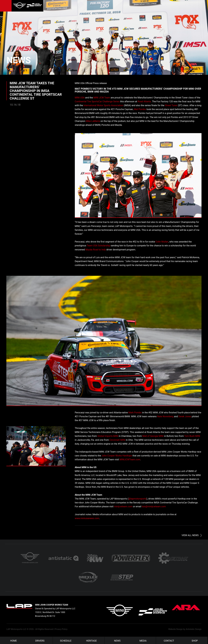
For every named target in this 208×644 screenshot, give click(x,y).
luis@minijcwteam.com (154, 506)
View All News (190, 531)
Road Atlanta (144, 101)
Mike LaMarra (93, 121)
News (24, 59)
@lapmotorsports (137, 499)
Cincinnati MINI (117, 440)
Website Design (175, 628)
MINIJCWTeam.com (130, 459)
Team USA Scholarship (98, 246)
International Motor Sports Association (103, 105)
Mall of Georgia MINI (153, 436)
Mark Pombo (135, 412)
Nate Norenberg (165, 416)
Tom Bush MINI (192, 436)
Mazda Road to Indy (96, 249)
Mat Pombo (140, 109)
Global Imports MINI (108, 436)
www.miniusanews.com (87, 518)
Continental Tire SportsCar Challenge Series (97, 101)
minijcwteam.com (123, 506)
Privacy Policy (61, 628)
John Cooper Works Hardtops (117, 455)
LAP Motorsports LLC (16, 628)
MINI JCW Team (102, 97)
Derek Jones (185, 416)
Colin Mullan (162, 242)
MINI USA (80, 97)
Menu (6, 6)
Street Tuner (171, 105)
